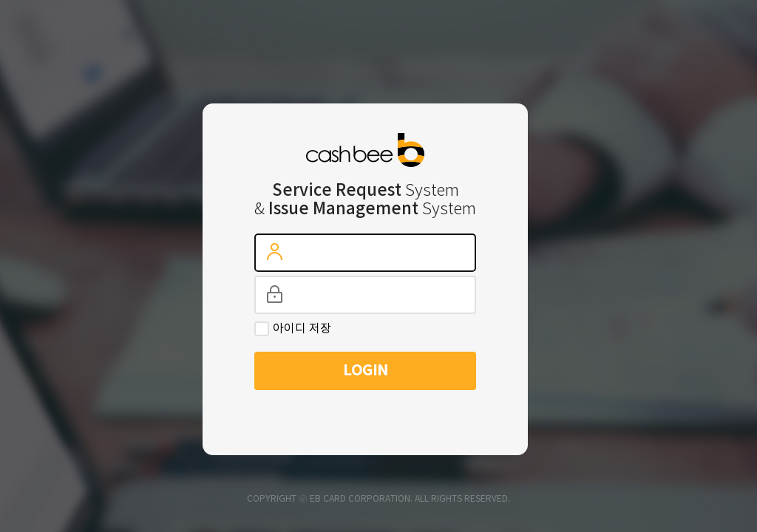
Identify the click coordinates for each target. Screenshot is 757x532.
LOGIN (366, 371)
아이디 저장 (302, 329)
